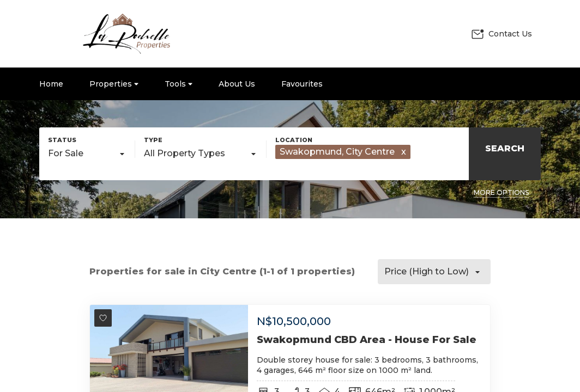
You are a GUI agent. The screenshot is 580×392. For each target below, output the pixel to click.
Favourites (302, 84)
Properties (114, 84)
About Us (237, 84)
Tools (179, 84)
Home (51, 84)
